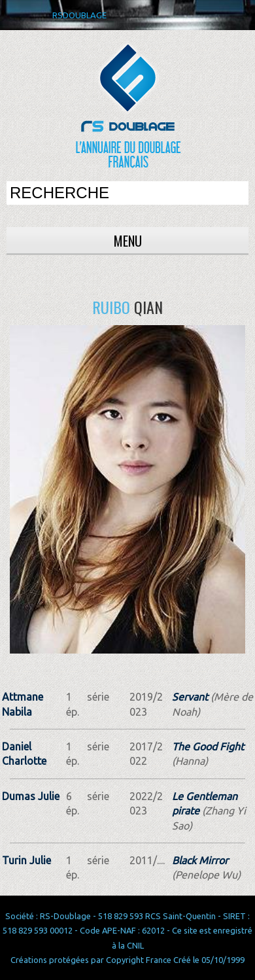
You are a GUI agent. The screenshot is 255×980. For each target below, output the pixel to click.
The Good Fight (208, 746)
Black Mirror (200, 860)
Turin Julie (26, 860)
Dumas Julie (31, 796)
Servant (190, 697)
